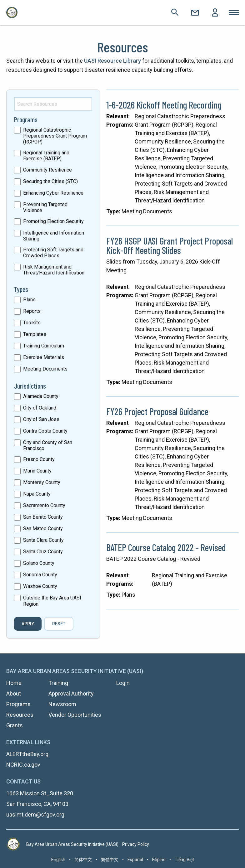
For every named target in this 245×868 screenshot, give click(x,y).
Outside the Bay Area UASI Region (52, 601)
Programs (18, 704)
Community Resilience (47, 170)
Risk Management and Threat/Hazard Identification (54, 270)
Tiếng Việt (184, 860)
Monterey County (42, 482)
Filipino (159, 860)
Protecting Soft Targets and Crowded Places (53, 253)
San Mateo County (43, 529)
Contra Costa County (45, 431)
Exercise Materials (44, 357)
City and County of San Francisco (48, 445)
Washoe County (40, 586)
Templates (35, 334)
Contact (195, 12)
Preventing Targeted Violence (45, 207)
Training (58, 683)
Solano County (39, 563)
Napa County (37, 494)
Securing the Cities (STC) (50, 181)
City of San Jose (41, 419)
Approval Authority (71, 693)
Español (135, 860)
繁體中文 (110, 860)
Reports (32, 311)
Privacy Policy (136, 844)
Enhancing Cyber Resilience (53, 193)
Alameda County (41, 396)
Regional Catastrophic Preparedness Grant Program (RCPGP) (55, 136)
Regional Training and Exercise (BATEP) (46, 156)
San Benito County (43, 517)
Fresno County (39, 459)
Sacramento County (44, 505)
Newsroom (62, 704)
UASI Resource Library (112, 61)
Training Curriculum (44, 346)
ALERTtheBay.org (27, 754)
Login (215, 12)
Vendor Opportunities (75, 715)
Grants (15, 725)
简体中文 (83, 860)
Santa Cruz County (43, 552)
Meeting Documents (45, 369)
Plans (29, 300)
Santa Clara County (43, 540)
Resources (20, 715)
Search (175, 12)
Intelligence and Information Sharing (54, 236)
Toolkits (32, 323)
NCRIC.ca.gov (23, 765)
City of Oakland (40, 408)
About (14, 693)
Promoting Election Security (53, 221)
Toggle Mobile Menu (234, 12)
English (58, 860)
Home (14, 683)
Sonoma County (40, 575)
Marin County (37, 471)
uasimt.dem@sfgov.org (35, 815)
